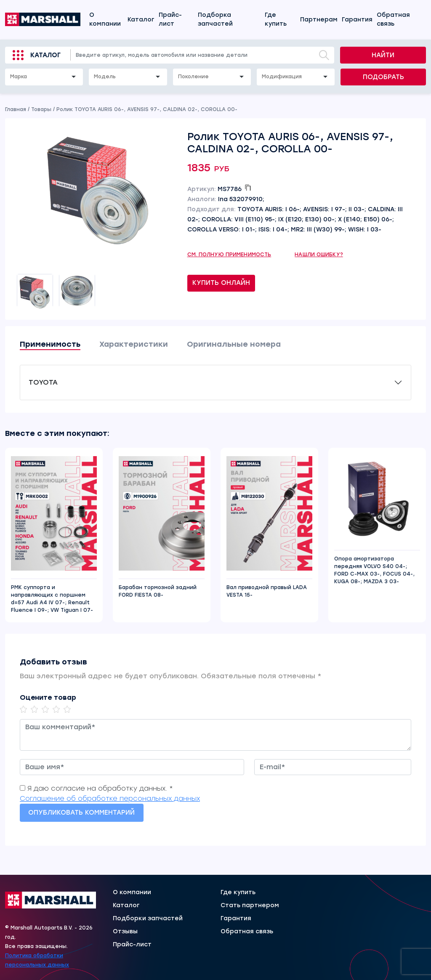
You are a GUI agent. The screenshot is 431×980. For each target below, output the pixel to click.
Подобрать (383, 77)
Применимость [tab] (50, 344)
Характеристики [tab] (134, 344)
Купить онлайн (221, 283)
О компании (105, 19)
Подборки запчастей (148, 919)
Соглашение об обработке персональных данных (110, 798)
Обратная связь (393, 19)
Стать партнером (250, 906)
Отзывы (125, 932)
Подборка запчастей (215, 19)
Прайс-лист (170, 19)
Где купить (276, 19)
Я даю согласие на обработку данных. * (100, 788)
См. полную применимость (229, 255)
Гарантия (357, 20)
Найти (383, 55)
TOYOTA (43, 382)
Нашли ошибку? (319, 255)
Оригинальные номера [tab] (234, 344)
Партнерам (319, 20)
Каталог (141, 20)
